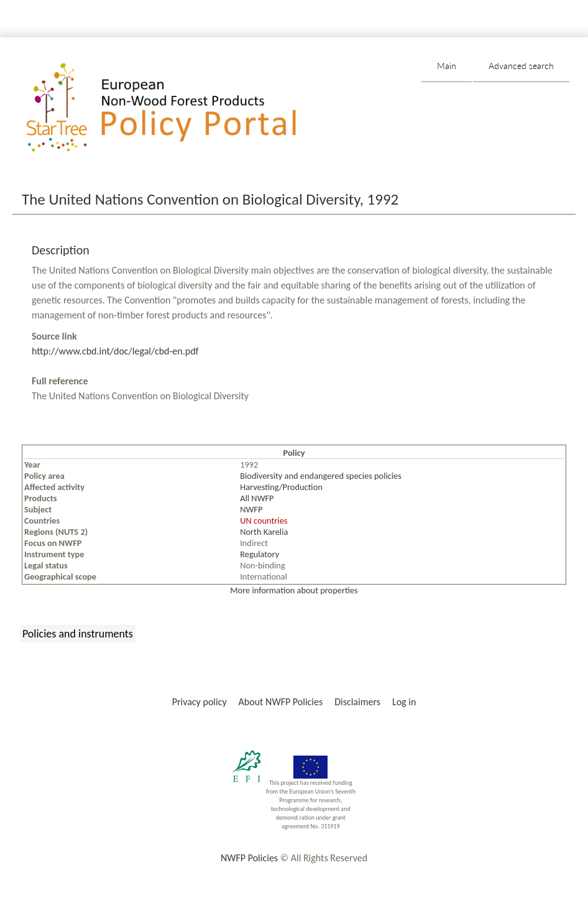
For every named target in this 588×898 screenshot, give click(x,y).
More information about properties (294, 590)
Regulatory (260, 554)
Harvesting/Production (281, 487)
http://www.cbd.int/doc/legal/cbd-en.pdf (115, 351)
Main (447, 66)
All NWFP (257, 498)
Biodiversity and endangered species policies (321, 476)
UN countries (264, 521)
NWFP (251, 509)
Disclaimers (357, 702)
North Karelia (264, 532)
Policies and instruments (78, 634)
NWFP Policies (249, 858)
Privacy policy (200, 702)
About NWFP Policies (281, 702)
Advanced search (521, 66)
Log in (404, 702)
